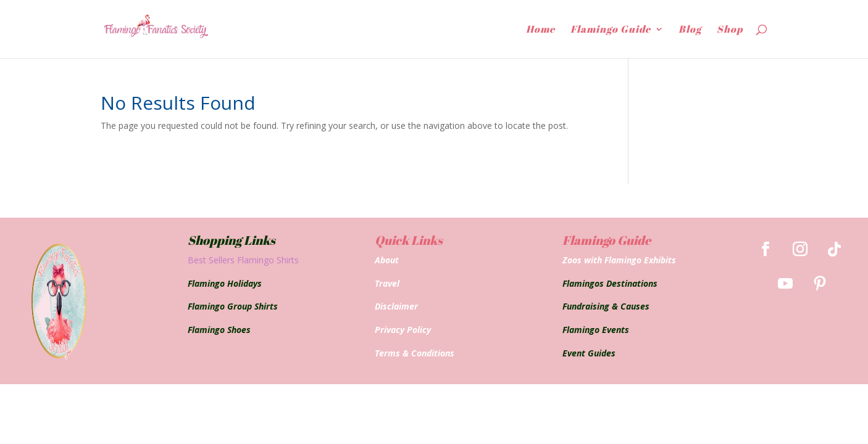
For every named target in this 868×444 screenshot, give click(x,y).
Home (540, 30)
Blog (690, 30)
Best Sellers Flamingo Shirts (243, 260)
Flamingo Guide (611, 30)
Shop (730, 30)
